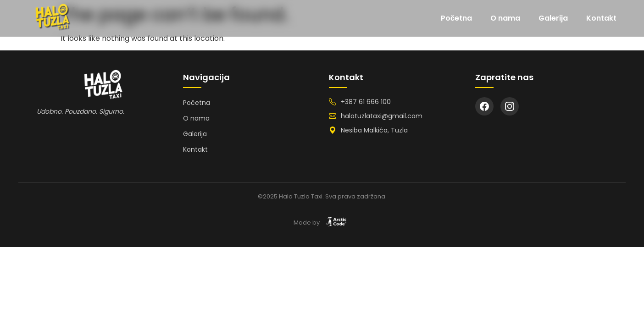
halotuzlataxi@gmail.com (382, 116)
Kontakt (601, 18)
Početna (456, 18)
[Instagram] (510, 106)
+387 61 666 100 (366, 102)
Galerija (553, 18)
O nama (505, 18)
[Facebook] (484, 106)
